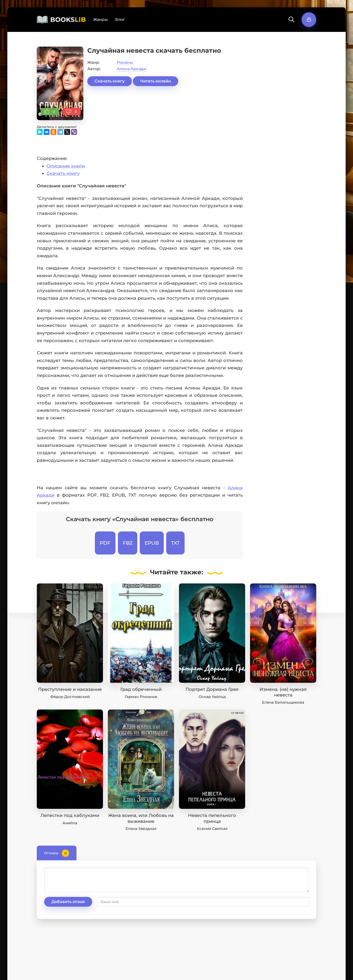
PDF (105, 543)
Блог (120, 19)
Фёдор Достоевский (70, 697)
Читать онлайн (156, 81)
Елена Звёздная (141, 829)
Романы (125, 62)
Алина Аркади (132, 69)
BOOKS (68, 20)
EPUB (152, 543)
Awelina (70, 823)
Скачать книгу (110, 81)
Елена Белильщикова (283, 702)
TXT (175, 543)
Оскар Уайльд (212, 697)
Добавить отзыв (68, 902)
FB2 (128, 543)
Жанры (101, 19)
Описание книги (66, 166)
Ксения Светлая (212, 829)
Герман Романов (141, 697)
